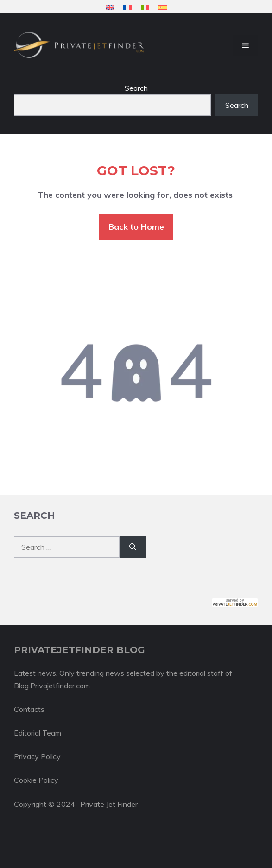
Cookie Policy (36, 780)
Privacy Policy (37, 756)
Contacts (29, 709)
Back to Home (136, 227)
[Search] (133, 547)
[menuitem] (110, 7)
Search (136, 88)
